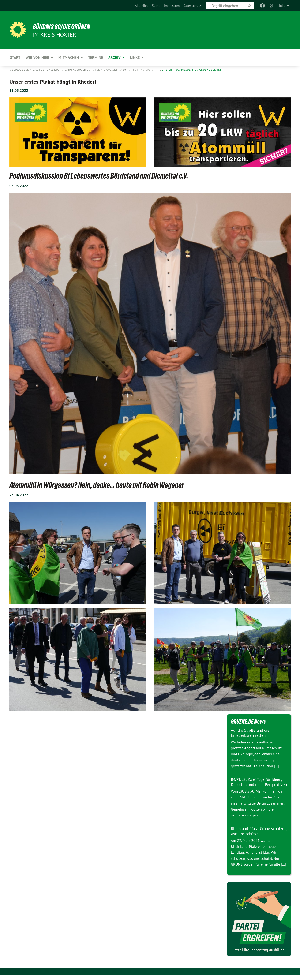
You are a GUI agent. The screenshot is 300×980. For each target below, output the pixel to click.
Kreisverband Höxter (27, 70)
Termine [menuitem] (96, 58)
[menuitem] (142, 6)
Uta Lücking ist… (144, 70)
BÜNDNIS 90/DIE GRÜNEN (67, 26)
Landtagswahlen (77, 70)
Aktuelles (142, 6)
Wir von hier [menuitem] (37, 58)
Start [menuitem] (15, 58)
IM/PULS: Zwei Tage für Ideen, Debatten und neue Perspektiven (258, 785)
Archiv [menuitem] (114, 58)
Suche (156, 6)
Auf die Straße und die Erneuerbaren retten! (251, 733)
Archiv (54, 70)
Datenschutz (192, 6)
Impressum (172, 6)
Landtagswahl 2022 (111, 70)
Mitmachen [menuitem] (69, 58)
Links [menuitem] (281, 6)
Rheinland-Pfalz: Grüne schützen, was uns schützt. (255, 836)
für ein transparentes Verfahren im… (193, 70)
